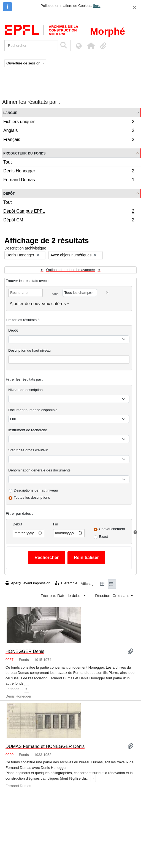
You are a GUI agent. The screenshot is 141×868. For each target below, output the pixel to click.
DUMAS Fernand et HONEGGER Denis (45, 746)
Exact (103, 537)
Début (17, 524)
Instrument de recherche (28, 430)
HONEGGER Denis (25, 651)
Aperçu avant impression (28, 583)
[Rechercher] (31, 46)
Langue (10, 112)
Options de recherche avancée (70, 270)
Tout (7, 162)
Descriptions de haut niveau (36, 490)
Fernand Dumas (69, 180)
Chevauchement (112, 529)
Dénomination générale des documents (39, 470)
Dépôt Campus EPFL (69, 212)
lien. (97, 6)
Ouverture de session (24, 63)
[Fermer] (135, 8)
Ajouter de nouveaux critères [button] (38, 304)
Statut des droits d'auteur (28, 450)
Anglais (69, 131)
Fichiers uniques (69, 122)
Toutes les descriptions (32, 497)
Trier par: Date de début (62, 596)
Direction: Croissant (112, 596)
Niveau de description (25, 390)
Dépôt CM (69, 221)
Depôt (9, 193)
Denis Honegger (69, 172)
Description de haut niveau (29, 350)
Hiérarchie (66, 583)
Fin (56, 524)
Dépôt (13, 330)
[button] (91, 46)
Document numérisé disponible (33, 410)
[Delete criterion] (107, 293)
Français (69, 140)
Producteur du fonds (24, 153)
